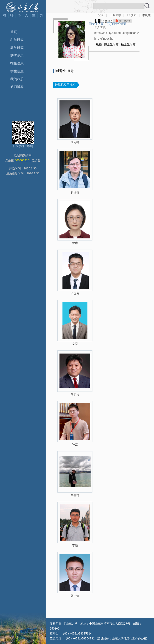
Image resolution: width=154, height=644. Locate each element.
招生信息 (17, 63)
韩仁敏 (75, 596)
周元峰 (75, 142)
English (132, 15)
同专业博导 (96, 24)
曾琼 (75, 243)
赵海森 (75, 193)
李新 (75, 545)
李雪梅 (75, 495)
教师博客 (17, 87)
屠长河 (75, 394)
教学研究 (17, 48)
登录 (101, 15)
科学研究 (17, 40)
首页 (14, 32)
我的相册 (17, 79)
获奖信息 (17, 55)
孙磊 (75, 445)
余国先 (75, 293)
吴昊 (75, 344)
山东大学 (115, 15)
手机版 (147, 15)
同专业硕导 (119, 24)
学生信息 (17, 71)
